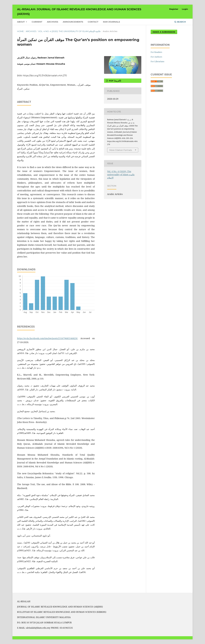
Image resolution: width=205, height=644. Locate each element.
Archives (52, 22)
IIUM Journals (111, 22)
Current (37, 22)
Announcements (73, 22)
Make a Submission (164, 32)
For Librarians (157, 61)
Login (185, 9)
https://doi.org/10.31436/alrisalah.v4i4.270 (45, 76)
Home (20, 31)
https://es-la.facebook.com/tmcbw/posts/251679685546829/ (47, 338)
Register (174, 9)
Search (180, 22)
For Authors (156, 57)
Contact (93, 22)
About (21, 22)
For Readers (156, 52)
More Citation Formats (121, 150)
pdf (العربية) (115, 81)
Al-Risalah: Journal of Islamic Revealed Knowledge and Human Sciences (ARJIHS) (79, 12)
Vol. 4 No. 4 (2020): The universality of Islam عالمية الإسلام (69, 31)
